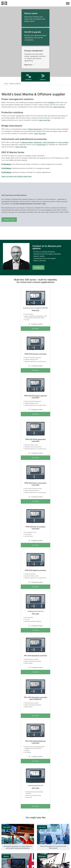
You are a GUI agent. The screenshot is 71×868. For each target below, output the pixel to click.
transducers (38, 142)
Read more (28, 65)
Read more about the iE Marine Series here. (17, 176)
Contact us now (9, 220)
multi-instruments (49, 142)
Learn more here (59, 107)
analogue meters (27, 142)
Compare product (35, 324)
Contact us (38, 268)
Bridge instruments (35, 129)
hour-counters (63, 142)
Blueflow (52, 102)
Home (6, 84)
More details (36, 329)
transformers (41, 145)
